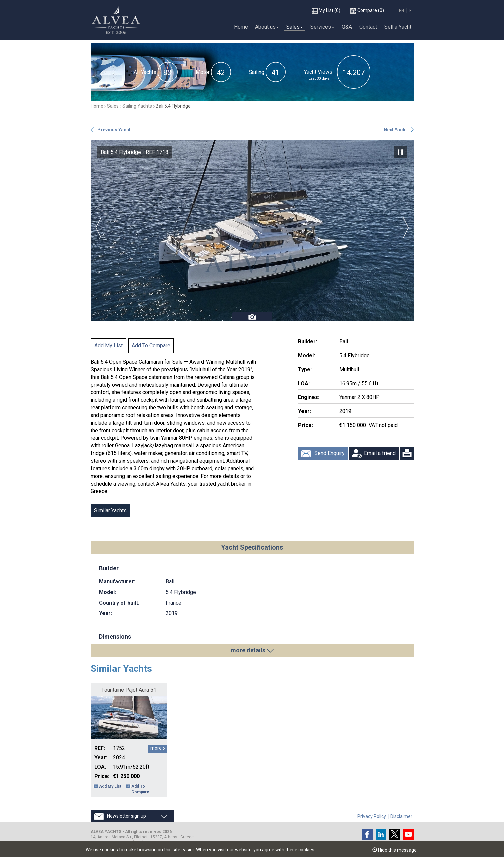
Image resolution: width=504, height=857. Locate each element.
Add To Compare (151, 346)
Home (241, 26)
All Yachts (145, 72)
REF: (100, 748)
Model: (307, 356)
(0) (326, 10)
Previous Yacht (114, 130)
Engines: (309, 397)
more (156, 748)
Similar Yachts (110, 510)
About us (267, 26)
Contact (368, 26)
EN (402, 10)
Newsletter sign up (126, 816)
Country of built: (119, 603)
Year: (305, 411)
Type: (305, 370)
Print (407, 453)
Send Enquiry (330, 453)
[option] (252, 230)
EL (412, 10)
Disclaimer (401, 816)
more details (248, 650)
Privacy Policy (372, 816)
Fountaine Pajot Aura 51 (129, 690)
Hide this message (395, 850)
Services (322, 26)
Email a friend (380, 453)
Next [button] (406, 228)
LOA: (304, 384)
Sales (295, 26)
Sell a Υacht (398, 26)
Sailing (257, 72)
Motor (203, 72)
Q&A (347, 26)
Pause (400, 152)
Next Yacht (395, 130)
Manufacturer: (117, 581)
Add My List (108, 346)
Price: (306, 425)
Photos (252, 317)
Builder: (308, 342)
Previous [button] (98, 228)
